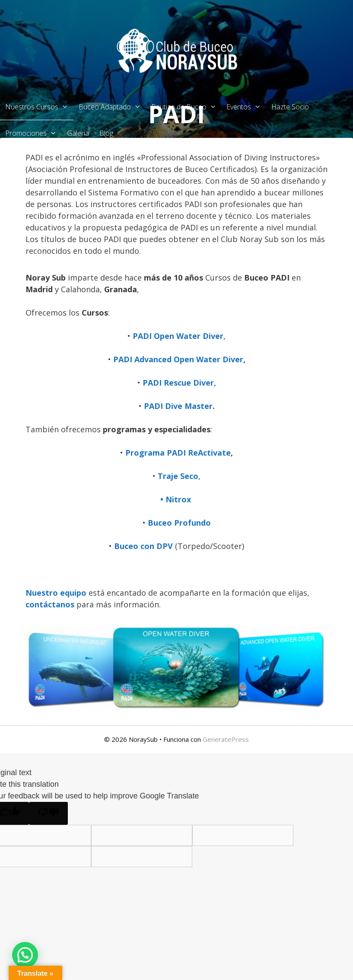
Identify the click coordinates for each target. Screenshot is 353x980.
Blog (106, 133)
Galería (78, 133)
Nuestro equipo (56, 593)
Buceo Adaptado (112, 107)
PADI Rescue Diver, (179, 383)
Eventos (246, 107)
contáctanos (51, 604)
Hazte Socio (290, 107)
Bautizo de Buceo (186, 107)
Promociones (33, 133)
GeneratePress (226, 739)
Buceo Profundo (179, 523)
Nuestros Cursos (39, 107)
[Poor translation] (48, 813)
